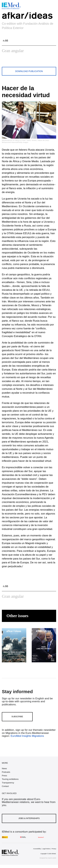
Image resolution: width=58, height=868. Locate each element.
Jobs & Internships (29, 818)
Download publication (29, 71)
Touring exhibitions (10, 779)
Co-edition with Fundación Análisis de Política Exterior (28, 26)
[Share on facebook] (12, 61)
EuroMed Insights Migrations (27, 736)
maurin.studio (52, 858)
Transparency (8, 783)
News (4, 768)
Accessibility (37, 849)
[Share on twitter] (5, 61)
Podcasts (6, 772)
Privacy (54, 849)
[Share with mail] (34, 61)
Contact (5, 786)
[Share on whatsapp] (19, 61)
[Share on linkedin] (27, 61)
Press (4, 776)
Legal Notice (46, 849)
